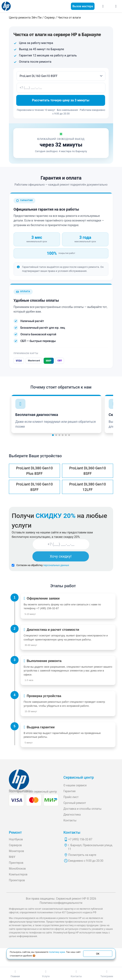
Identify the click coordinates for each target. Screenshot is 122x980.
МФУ (12, 857)
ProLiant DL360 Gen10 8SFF (88, 471)
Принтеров (16, 863)
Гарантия (69, 791)
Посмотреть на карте (82, 855)
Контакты (70, 820)
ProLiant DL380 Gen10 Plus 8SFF (34, 471)
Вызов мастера (83, 6)
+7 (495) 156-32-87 (48, 608)
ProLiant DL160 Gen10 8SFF (34, 487)
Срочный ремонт (75, 803)
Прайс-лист (71, 797)
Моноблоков (17, 869)
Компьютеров (18, 874)
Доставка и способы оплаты (82, 809)
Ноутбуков (16, 839)
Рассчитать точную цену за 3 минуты (61, 100)
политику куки (57, 952)
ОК (98, 954)
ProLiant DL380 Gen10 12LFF (88, 487)
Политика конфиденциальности (61, 903)
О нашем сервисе (75, 785)
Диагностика (72, 815)
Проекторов (17, 880)
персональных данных (56, 565)
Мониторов (16, 851)
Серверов (15, 845)
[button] (53, 435)
